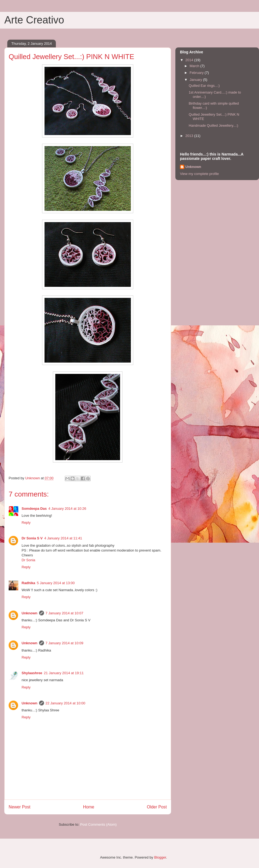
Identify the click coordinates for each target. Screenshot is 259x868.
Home (89, 807)
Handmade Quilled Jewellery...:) (213, 125)
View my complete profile (199, 174)
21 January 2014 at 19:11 (64, 673)
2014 (190, 60)
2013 (190, 136)
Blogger (160, 857)
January (196, 80)
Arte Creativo (34, 20)
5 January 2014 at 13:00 (56, 583)
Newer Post (20, 807)
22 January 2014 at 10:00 (65, 703)
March (195, 66)
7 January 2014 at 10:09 (64, 643)
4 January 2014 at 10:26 (67, 509)
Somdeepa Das (34, 509)
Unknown (30, 613)
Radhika (28, 583)
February (197, 73)
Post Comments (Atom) (98, 824)
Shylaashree (32, 673)
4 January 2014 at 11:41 (63, 538)
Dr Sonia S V (32, 538)
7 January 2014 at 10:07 (64, 613)
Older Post (157, 807)
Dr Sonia (28, 560)
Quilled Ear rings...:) (204, 86)
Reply (26, 523)
